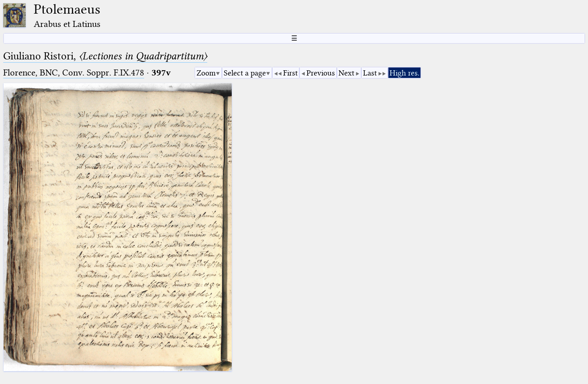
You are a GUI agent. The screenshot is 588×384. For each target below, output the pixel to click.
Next (346, 73)
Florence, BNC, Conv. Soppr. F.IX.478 (74, 73)
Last (370, 73)
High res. (404, 73)
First (290, 73)
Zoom (206, 73)
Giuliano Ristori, (105, 56)
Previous (321, 73)
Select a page (245, 73)
